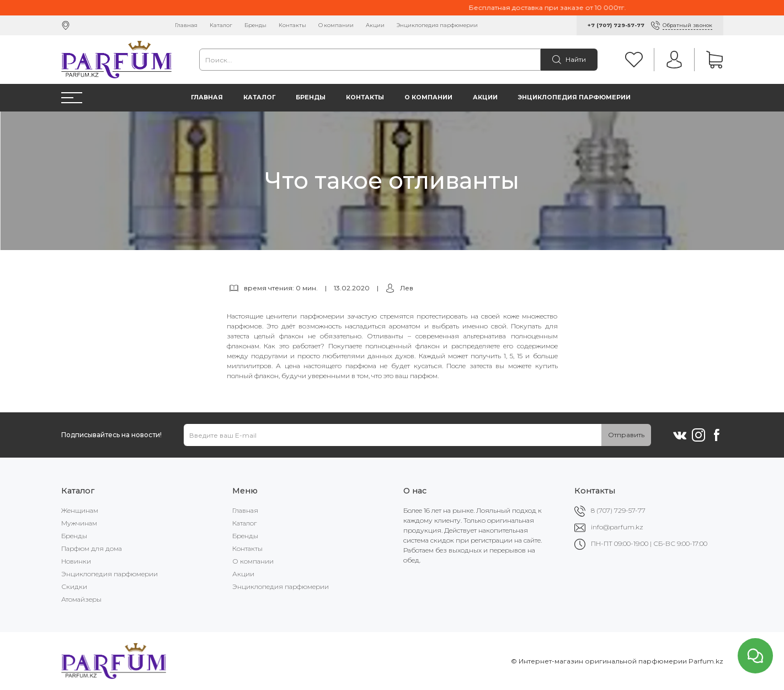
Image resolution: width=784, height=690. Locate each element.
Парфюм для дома (92, 548)
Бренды (255, 25)
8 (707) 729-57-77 (618, 510)
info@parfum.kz (617, 527)
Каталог (221, 25)
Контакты (292, 25)
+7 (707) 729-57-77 (616, 25)
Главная (186, 25)
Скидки (74, 586)
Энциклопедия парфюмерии (437, 25)
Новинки (76, 561)
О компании (336, 25)
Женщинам (80, 510)
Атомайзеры (81, 599)
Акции (375, 25)
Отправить (626, 435)
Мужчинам (79, 523)
